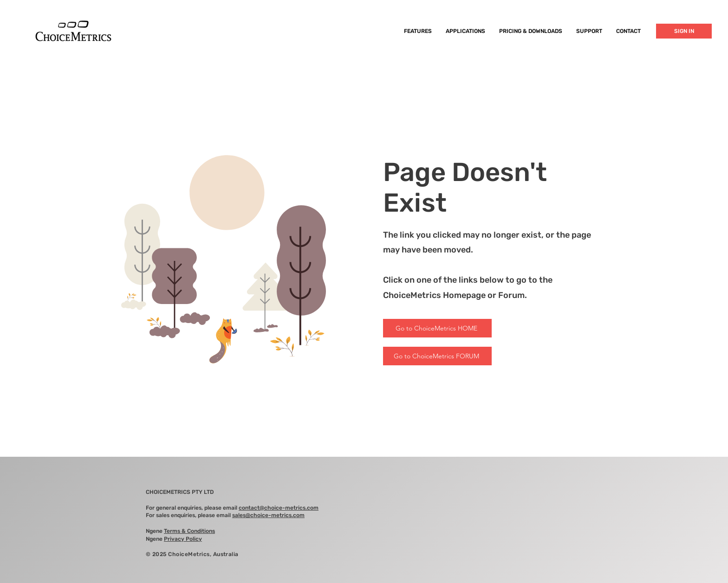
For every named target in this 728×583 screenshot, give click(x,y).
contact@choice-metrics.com (279, 508)
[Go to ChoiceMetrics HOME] (437, 328)
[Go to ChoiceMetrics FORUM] (437, 356)
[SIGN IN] (684, 31)
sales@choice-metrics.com (268, 515)
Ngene (180, 531)
